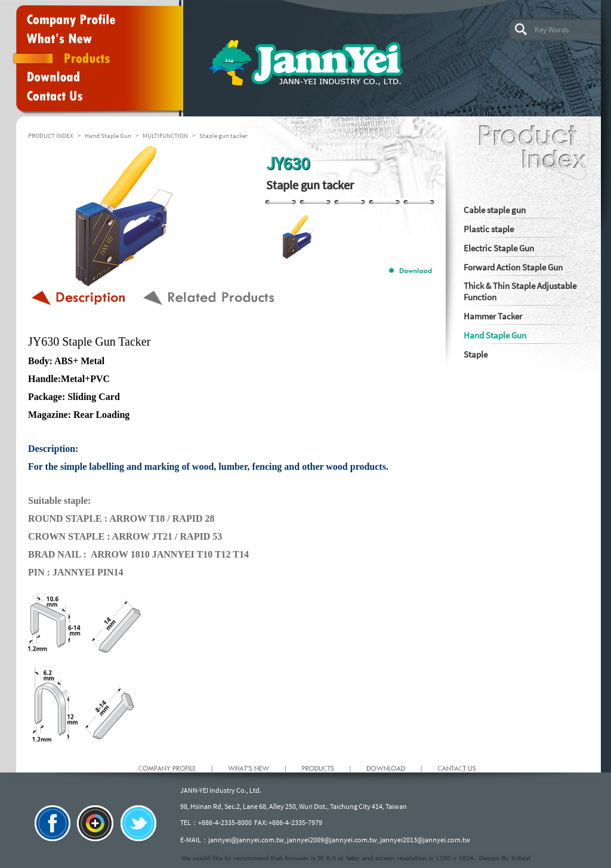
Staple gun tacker (223, 136)
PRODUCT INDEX (51, 136)
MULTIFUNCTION (165, 136)
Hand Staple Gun (108, 136)
